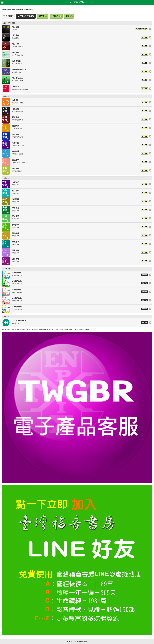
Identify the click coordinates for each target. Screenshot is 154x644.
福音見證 (75, 145)
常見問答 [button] (9, 16)
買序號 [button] (42, 16)
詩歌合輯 (75, 119)
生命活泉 (75, 136)
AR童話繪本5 (75, 309)
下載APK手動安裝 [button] (27, 16)
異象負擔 (75, 252)
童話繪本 (75, 162)
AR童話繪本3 (75, 292)
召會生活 (75, 218)
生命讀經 (75, 54)
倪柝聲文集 (75, 63)
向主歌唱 (75, 193)
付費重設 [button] (55, 16)
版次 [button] (2, 2)
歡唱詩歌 (75, 227)
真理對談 (75, 201)
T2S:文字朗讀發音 (75, 323)
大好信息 (75, 184)
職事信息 (75, 210)
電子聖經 (75, 29)
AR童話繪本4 (75, 300)
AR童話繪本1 (75, 275)
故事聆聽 (75, 153)
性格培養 (75, 235)
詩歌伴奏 (75, 128)
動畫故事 (75, 244)
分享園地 (75, 261)
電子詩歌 (75, 46)
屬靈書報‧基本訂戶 (75, 71)
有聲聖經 (75, 111)
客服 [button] (68, 16)
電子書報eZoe (75, 80)
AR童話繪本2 (75, 283)
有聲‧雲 (75, 102)
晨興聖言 (75, 88)
